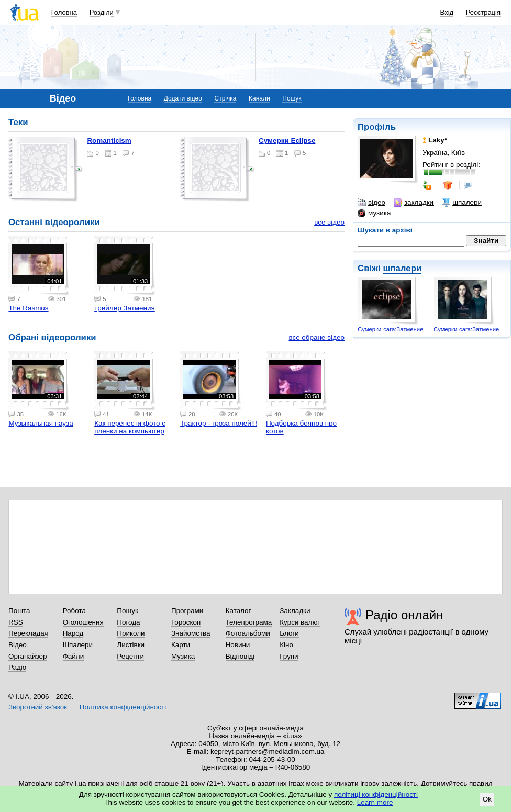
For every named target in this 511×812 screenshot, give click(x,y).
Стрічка (225, 98)
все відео (329, 222)
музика (374, 213)
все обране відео (316, 337)
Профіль (377, 127)
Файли (74, 656)
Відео (18, 645)
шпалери (462, 203)
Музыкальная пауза (41, 423)
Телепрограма (249, 622)
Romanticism (109, 141)
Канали (259, 98)
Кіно (286, 645)
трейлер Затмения (125, 308)
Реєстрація (483, 12)
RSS (16, 622)
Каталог (238, 611)
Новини (238, 645)
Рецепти (130, 656)
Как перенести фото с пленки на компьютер (130, 427)
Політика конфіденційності (123, 707)
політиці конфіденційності (376, 794)
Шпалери (78, 645)
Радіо (17, 667)
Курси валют (300, 622)
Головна (64, 12)
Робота (74, 611)
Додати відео (183, 98)
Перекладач (28, 633)
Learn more (375, 802)
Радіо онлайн (404, 615)
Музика (183, 656)
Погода (128, 622)
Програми (187, 611)
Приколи (131, 633)
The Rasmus (28, 308)
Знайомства (191, 633)
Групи (289, 656)
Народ (73, 633)
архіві (402, 230)
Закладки (295, 611)
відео (371, 203)
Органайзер (27, 656)
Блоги (289, 633)
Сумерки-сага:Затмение (390, 329)
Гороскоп (186, 622)
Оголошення (83, 622)
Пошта (19, 611)
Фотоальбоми (248, 633)
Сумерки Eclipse (287, 141)
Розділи (102, 12)
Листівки (131, 645)
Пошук (292, 98)
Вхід (447, 12)
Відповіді (240, 656)
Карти (181, 645)
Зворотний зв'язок (38, 707)
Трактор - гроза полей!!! (219, 423)
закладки (414, 203)
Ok (487, 799)
